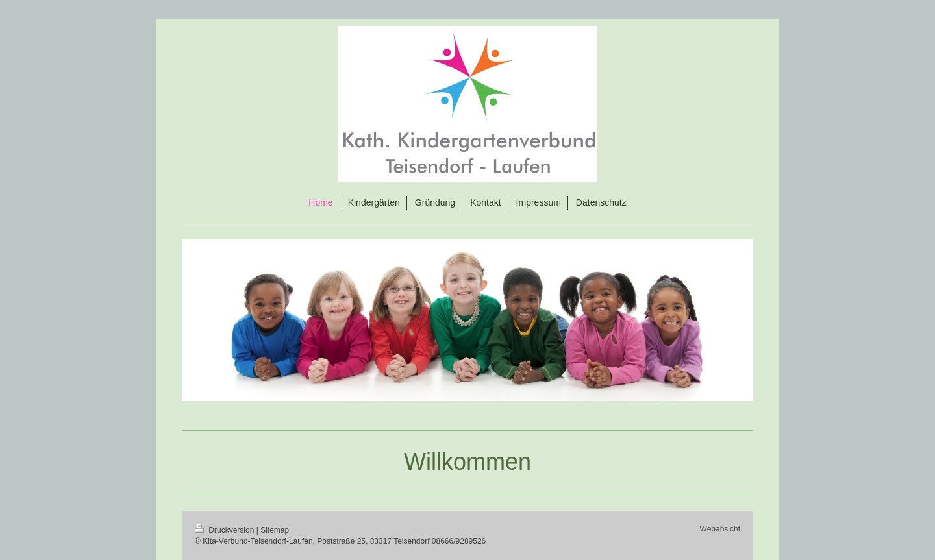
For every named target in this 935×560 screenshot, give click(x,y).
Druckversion (226, 530)
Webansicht (720, 529)
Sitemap (275, 530)
